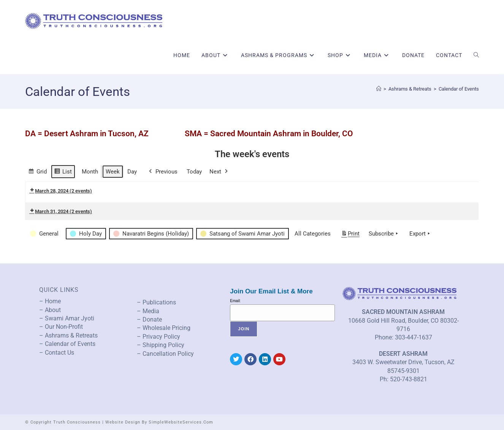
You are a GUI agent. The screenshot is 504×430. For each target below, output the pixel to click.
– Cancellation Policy (165, 354)
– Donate (149, 319)
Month (90, 172)
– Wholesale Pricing (164, 328)
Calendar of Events (459, 89)
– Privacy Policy (158, 337)
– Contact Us (57, 353)
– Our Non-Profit (61, 327)
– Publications (156, 302)
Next (219, 172)
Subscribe (384, 234)
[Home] (379, 89)
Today (194, 172)
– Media (148, 311)
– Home (50, 301)
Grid (37, 173)
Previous (162, 172)
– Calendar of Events (67, 344)
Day (132, 172)
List (63, 173)
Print (350, 235)
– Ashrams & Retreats (68, 335)
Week (113, 172)
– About (50, 310)
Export (420, 234)
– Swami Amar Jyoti (67, 318)
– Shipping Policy (161, 345)
